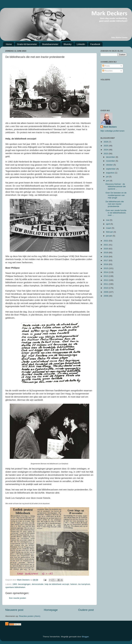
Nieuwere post (14, 610)
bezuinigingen (24, 584)
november (111, 161)
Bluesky (68, 44)
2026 (106, 142)
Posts (106, 66)
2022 (106, 241)
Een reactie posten (18, 598)
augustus (110, 173)
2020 (106, 249)
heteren (74, 584)
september (111, 169)
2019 (106, 253)
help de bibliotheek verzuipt (57, 584)
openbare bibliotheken (15, 587)
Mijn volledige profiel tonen (112, 131)
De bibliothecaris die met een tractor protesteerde (115, 204)
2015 (106, 268)
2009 (106, 292)
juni (108, 181)
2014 (106, 272)
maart (109, 228)
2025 (106, 146)
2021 (106, 245)
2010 (106, 288)
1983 (15, 584)
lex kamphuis (84, 584)
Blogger (85, 637)
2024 (106, 150)
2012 (106, 280)
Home (9, 44)
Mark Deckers (110, 127)
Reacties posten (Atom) (30, 616)
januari (109, 236)
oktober (110, 165)
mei (108, 220)
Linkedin (81, 44)
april (108, 224)
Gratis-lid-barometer (27, 44)
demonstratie (38, 584)
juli (108, 177)
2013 (106, 276)
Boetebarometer (50, 44)
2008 (106, 296)
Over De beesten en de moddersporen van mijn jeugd (116, 195)
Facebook (95, 44)
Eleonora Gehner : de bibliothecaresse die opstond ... (116, 186)
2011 (106, 284)
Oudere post (86, 610)
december (111, 157)
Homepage (51, 610)
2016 (106, 264)
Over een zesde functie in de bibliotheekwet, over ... (116, 213)
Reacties (107, 71)
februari (110, 232)
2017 (106, 260)
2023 (106, 154)
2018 (106, 257)
